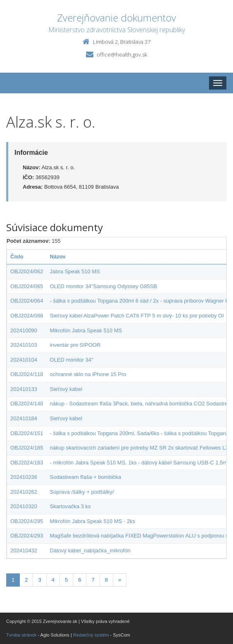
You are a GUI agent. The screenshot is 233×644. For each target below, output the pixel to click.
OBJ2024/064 (27, 301)
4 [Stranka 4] (53, 580)
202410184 (24, 418)
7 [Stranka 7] (93, 580)
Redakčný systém (91, 635)
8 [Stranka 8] (106, 580)
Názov (58, 257)
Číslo (17, 257)
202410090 (24, 330)
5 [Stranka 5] (66, 580)
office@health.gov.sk (122, 54)
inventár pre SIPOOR (75, 345)
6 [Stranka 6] (80, 580)
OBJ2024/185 (27, 448)
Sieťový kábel (66, 389)
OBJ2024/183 (27, 463)
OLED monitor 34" (72, 360)
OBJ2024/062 (27, 271)
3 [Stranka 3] (39, 580)
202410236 (24, 477)
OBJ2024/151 (27, 433)
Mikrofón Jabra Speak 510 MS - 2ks (93, 521)
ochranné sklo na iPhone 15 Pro (88, 374)
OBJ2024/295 (27, 521)
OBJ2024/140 (27, 404)
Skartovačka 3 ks (70, 506)
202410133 (24, 389)
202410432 (24, 550)
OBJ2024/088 (27, 316)
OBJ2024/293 (27, 536)
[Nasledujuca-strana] (120, 580)
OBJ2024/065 (27, 286)
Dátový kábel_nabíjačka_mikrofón (90, 550)
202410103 (24, 345)
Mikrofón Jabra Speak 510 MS (86, 330)
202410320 (24, 506)
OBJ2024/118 (27, 374)
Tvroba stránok (21, 635)
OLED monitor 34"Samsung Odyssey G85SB (104, 286)
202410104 (24, 360)
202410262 (24, 492)
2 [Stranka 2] (26, 580)
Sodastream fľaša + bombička (86, 477)
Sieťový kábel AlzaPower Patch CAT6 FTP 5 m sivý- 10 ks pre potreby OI (137, 316)
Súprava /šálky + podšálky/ (82, 492)
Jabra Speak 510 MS (75, 271)
